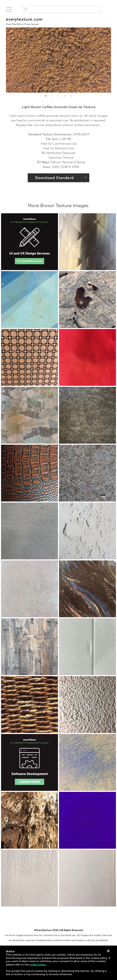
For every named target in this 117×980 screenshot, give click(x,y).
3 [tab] (59, 96)
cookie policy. (38, 964)
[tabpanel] (59, 53)
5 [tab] (71, 96)
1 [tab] (46, 96)
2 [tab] (52, 96)
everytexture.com (24, 21)
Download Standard (54, 178)
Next (114, 53)
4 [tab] (65, 96)
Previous (3, 53)
